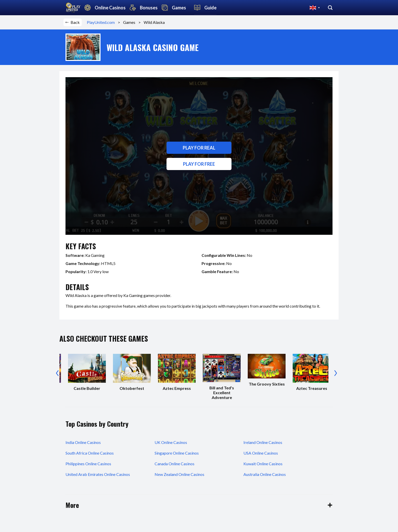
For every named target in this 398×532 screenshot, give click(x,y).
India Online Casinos (83, 442)
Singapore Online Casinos (177, 453)
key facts (81, 246)
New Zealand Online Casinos (179, 474)
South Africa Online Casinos (90, 453)
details (77, 287)
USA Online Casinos (261, 453)
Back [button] (73, 22)
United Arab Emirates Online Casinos (98, 474)
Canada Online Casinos (175, 464)
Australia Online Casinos (265, 474)
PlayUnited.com (102, 22)
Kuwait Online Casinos (263, 464)
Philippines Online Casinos (88, 464)
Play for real (199, 148)
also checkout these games (104, 338)
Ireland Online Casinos (263, 442)
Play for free (199, 164)
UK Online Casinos (171, 442)
